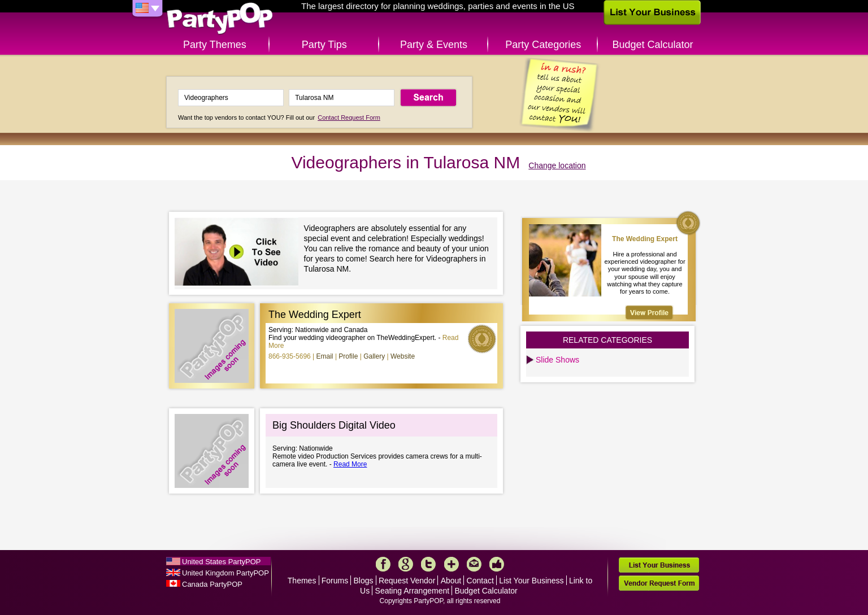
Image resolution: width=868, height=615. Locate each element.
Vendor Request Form (659, 583)
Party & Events (434, 45)
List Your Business (531, 581)
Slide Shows (557, 360)
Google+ (406, 564)
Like (497, 564)
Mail (474, 564)
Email (325, 356)
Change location (557, 165)
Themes (302, 581)
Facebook (383, 564)
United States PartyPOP (221, 562)
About (451, 581)
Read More (350, 464)
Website (403, 356)
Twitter (428, 564)
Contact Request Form (349, 117)
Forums (335, 581)
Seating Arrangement (413, 591)
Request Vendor (407, 581)
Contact (480, 581)
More (452, 564)
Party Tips (324, 45)
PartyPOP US (220, 19)
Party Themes (215, 45)
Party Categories (543, 45)
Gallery (374, 356)
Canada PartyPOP (212, 584)
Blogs (364, 581)
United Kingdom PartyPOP (225, 573)
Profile (348, 356)
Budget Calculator (653, 45)
